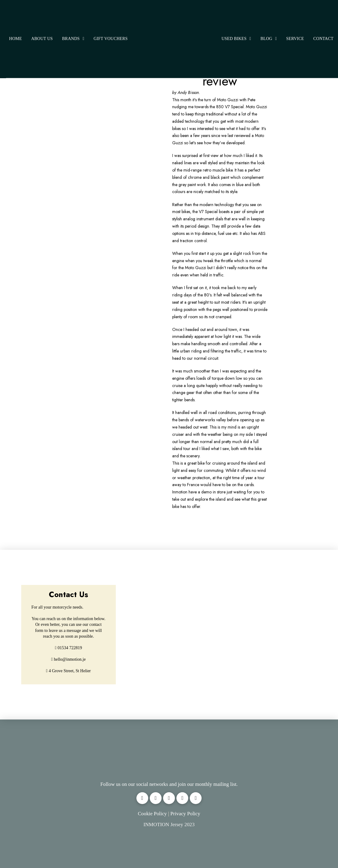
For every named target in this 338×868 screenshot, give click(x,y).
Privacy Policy (185, 814)
